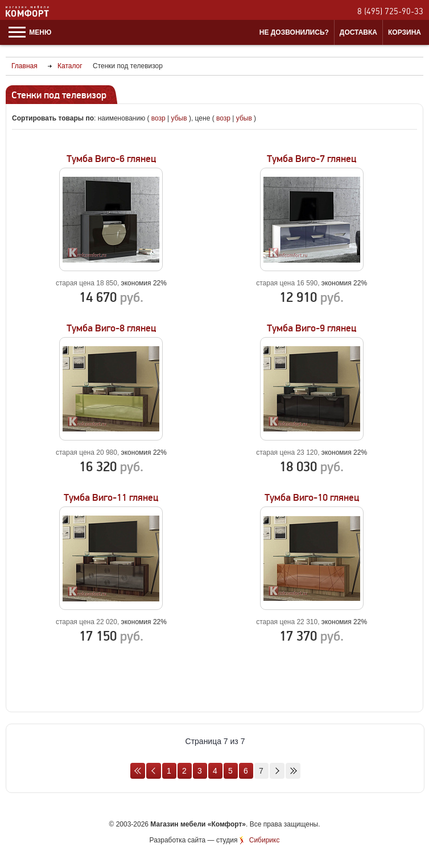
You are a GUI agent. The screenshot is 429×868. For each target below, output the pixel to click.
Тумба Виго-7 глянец (312, 159)
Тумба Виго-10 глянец (312, 498)
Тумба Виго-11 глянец (111, 498)
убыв (179, 118)
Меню (30, 32)
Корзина (405, 32)
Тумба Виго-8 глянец (111, 328)
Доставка (358, 32)
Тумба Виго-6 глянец (111, 159)
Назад (154, 771)
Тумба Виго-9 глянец (312, 328)
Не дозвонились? (294, 32)
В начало (138, 771)
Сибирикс (265, 840)
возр (158, 118)
